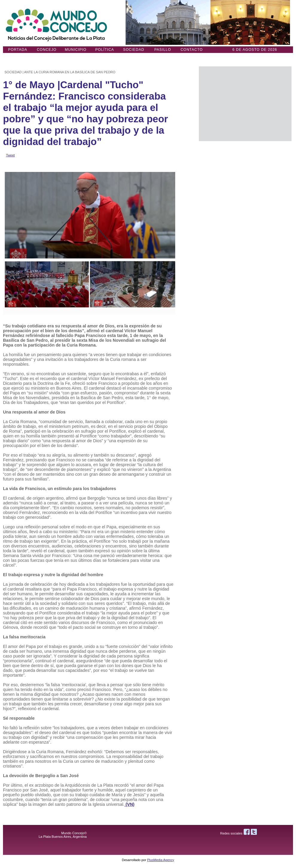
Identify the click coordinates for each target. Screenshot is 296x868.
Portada (18, 50)
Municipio (76, 50)
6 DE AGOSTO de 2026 (255, 50)
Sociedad (134, 50)
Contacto (192, 50)
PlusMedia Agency (161, 860)
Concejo (47, 50)
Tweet (10, 155)
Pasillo (163, 50)
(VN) (129, 804)
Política (105, 50)
